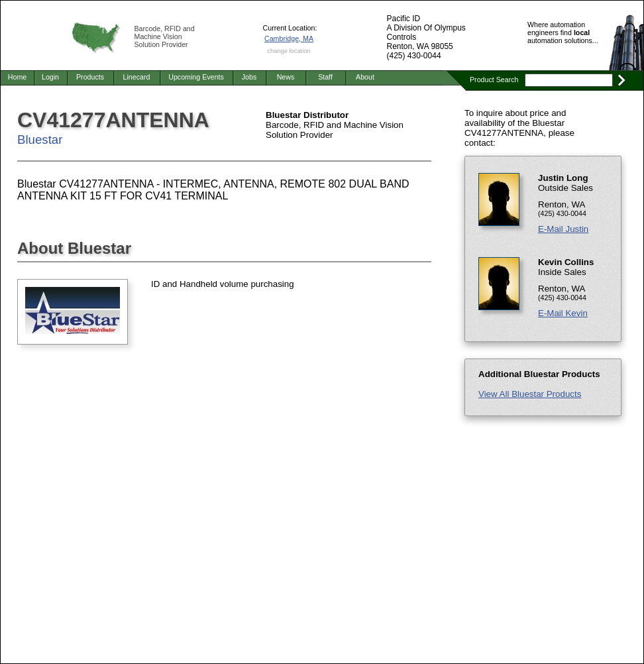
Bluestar (40, 139)
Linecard (137, 77)
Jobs (249, 77)
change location (289, 51)
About (365, 77)
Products (90, 77)
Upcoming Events (196, 77)
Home (17, 77)
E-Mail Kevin (563, 313)
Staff (325, 77)
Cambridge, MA (289, 38)
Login (50, 77)
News (286, 77)
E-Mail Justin (563, 229)
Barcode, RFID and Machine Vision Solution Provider (165, 36)
